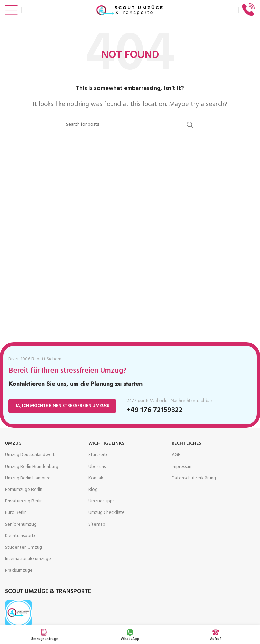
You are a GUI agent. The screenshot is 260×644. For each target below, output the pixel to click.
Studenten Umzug (24, 547)
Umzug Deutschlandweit (30, 455)
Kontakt (97, 478)
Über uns (97, 467)
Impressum (182, 467)
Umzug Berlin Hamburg (28, 478)
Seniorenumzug (21, 524)
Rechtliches (186, 443)
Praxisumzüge (19, 570)
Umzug (13, 443)
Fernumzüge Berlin (24, 490)
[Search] (130, 125)
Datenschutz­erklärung (194, 478)
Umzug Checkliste (106, 513)
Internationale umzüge (28, 559)
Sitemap (97, 524)
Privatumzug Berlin (24, 501)
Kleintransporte (21, 536)
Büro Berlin (16, 513)
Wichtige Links (106, 443)
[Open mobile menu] (12, 10)
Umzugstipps (101, 501)
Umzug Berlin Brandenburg (32, 467)
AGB (176, 455)
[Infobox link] (248, 10)
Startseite (99, 455)
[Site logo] (130, 10)
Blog (93, 490)
